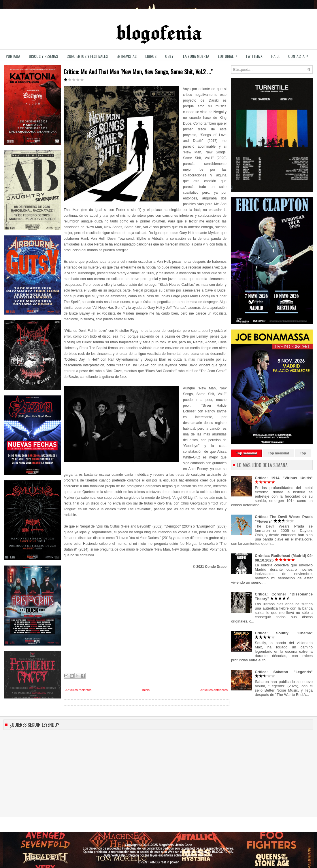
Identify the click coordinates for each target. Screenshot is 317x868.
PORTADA (13, 56)
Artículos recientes (78, 690)
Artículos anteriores (214, 690)
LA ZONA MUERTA (196, 56)
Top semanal (246, 453)
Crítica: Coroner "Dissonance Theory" (284, 596)
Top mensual (278, 453)
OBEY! (170, 56)
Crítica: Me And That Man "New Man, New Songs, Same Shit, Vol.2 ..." (138, 75)
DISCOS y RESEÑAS (43, 56)
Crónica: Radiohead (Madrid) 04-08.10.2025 (284, 558)
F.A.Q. (275, 56)
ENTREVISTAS (127, 56)
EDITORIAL (230, 54)
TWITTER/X (254, 56)
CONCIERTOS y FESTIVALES (87, 56)
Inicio (146, 690)
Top (303, 453)
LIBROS (151, 56)
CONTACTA (300, 54)
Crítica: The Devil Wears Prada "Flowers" (284, 519)
